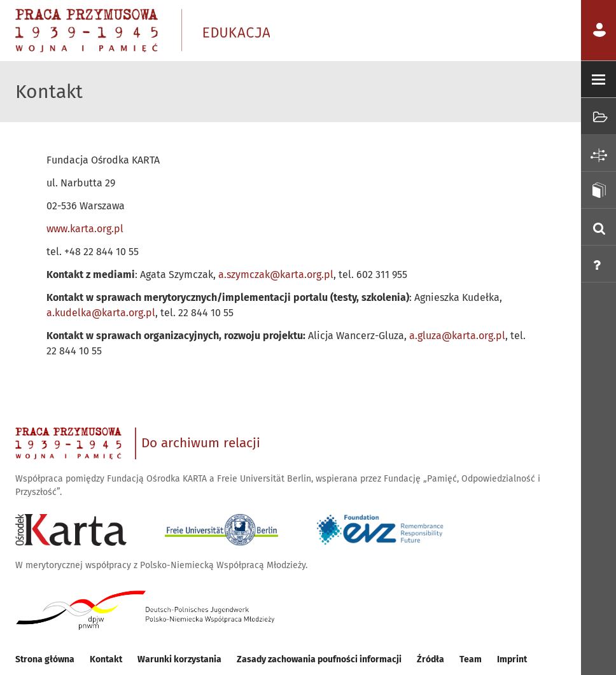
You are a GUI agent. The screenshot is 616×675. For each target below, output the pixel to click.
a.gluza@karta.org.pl (457, 336)
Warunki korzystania (179, 659)
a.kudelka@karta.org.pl (101, 313)
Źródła (430, 659)
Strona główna (45, 659)
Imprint (512, 659)
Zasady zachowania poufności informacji (319, 659)
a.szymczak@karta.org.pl (276, 275)
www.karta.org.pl (85, 229)
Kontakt (106, 659)
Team (471, 659)
